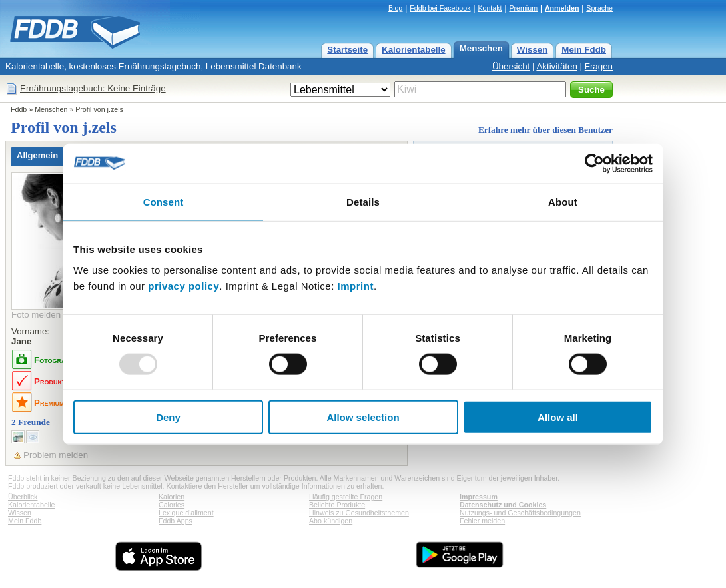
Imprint (356, 286)
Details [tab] (363, 201)
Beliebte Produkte (337, 505)
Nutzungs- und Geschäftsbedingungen (520, 513)
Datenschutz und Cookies (503, 505)
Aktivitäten (557, 66)
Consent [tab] (164, 201)
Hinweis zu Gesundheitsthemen (359, 513)
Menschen (481, 48)
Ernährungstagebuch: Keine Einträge (93, 88)
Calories (172, 505)
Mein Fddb (584, 50)
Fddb (19, 109)
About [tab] (563, 201)
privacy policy (183, 286)
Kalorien (172, 497)
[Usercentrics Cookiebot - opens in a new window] (594, 163)
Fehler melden (482, 521)
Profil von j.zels (99, 109)
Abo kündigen (331, 521)
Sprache (599, 8)
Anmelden (562, 8)
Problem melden (56, 455)
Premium (523, 8)
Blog (395, 8)
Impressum (479, 497)
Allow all (558, 417)
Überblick (23, 497)
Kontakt (490, 8)
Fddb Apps (176, 521)
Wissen (533, 50)
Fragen (599, 66)
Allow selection (363, 417)
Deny (168, 417)
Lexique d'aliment (186, 513)
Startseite (347, 50)
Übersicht (511, 66)
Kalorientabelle (414, 50)
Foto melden (36, 315)
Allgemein (37, 155)
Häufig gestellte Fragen (346, 497)
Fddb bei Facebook (440, 8)
